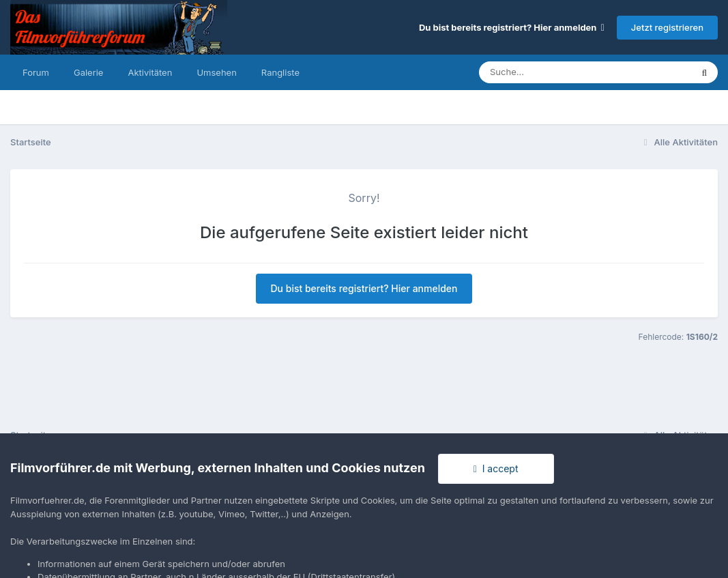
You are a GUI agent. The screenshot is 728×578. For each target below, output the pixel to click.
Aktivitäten (150, 72)
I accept (496, 468)
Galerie (88, 72)
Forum (36, 72)
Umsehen (216, 72)
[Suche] (558, 72)
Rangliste (280, 72)
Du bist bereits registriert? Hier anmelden (512, 27)
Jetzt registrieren (667, 27)
